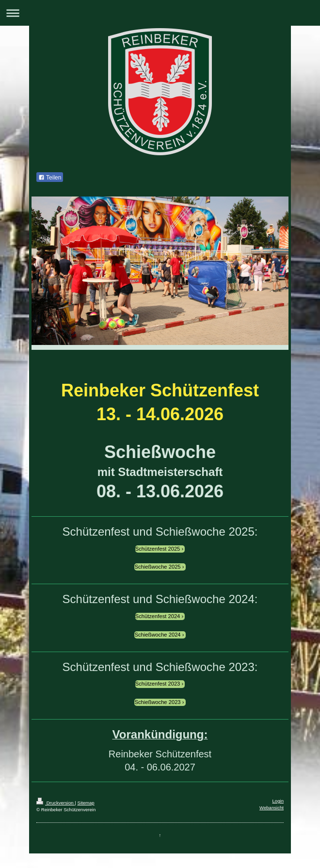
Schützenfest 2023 (158, 684)
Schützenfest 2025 (158, 549)
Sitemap (86, 803)
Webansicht (272, 808)
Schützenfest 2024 (158, 616)
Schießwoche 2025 (157, 567)
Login (278, 801)
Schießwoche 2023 (157, 702)
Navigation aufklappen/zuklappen (160, 13)
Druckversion (56, 803)
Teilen (50, 178)
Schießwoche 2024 (157, 635)
